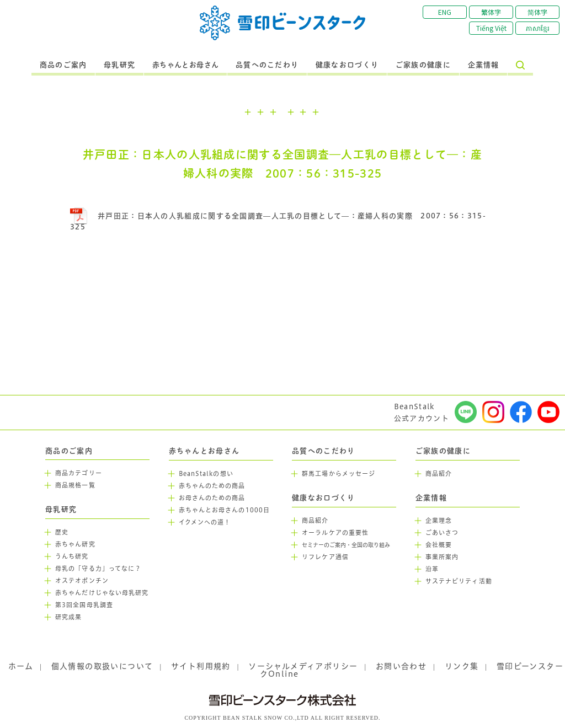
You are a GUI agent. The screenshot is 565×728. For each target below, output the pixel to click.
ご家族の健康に (423, 65)
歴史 (62, 532)
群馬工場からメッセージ (339, 474)
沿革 (432, 569)
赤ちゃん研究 (75, 544)
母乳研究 (119, 65)
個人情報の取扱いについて (102, 666)
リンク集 (462, 666)
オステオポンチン (82, 581)
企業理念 (439, 521)
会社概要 (439, 545)
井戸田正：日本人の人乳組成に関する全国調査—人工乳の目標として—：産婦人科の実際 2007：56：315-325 (278, 221)
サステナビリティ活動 (459, 581)
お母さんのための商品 (212, 498)
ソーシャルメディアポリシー (303, 666)
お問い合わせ (401, 666)
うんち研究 (72, 556)
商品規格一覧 (75, 485)
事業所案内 (442, 557)
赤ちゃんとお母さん (186, 65)
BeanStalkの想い (206, 474)
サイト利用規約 (201, 666)
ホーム (21, 666)
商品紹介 (315, 521)
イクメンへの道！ (205, 522)
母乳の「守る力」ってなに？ (98, 569)
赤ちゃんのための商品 (212, 486)
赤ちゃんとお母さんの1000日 (225, 510)
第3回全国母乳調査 (84, 605)
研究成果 (68, 617)
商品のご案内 (63, 65)
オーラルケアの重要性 (335, 533)
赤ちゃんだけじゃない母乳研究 (102, 593)
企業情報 (484, 65)
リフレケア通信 (325, 557)
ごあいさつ (442, 533)
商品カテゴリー (79, 473)
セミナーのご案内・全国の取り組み (346, 545)
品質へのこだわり (267, 65)
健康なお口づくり (347, 65)
